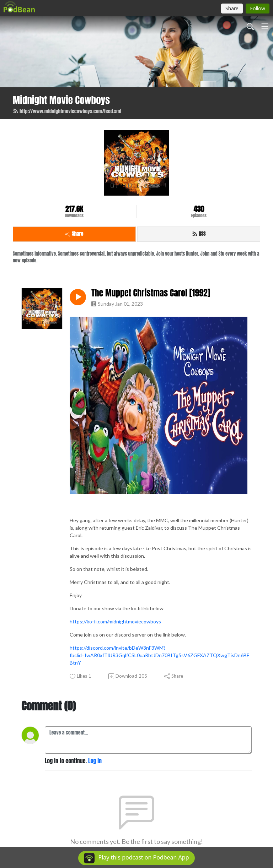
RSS (199, 234)
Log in (95, 761)
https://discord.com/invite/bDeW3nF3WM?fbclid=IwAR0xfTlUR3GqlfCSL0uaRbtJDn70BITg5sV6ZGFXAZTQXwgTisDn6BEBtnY (160, 655)
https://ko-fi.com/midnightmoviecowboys (115, 621)
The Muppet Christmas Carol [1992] (151, 293)
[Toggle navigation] (265, 26)
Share (74, 234)
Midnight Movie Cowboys (61, 100)
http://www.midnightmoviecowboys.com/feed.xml (67, 111)
